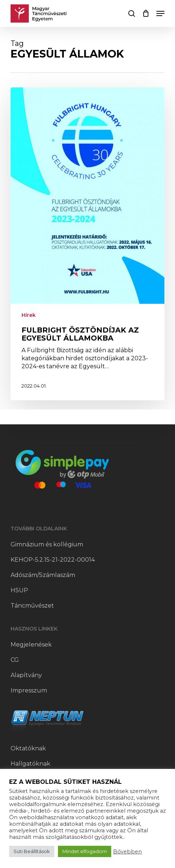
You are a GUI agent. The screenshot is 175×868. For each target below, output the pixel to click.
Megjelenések (31, 645)
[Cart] (146, 13)
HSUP (19, 590)
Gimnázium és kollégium (47, 544)
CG (15, 660)
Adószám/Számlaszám (43, 575)
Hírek (29, 315)
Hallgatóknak (30, 764)
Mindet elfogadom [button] (85, 851)
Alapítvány (26, 675)
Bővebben (127, 852)
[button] (160, 13)
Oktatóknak (28, 748)
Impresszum (29, 690)
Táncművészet (32, 606)
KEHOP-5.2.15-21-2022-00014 (53, 560)
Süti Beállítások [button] (32, 851)
